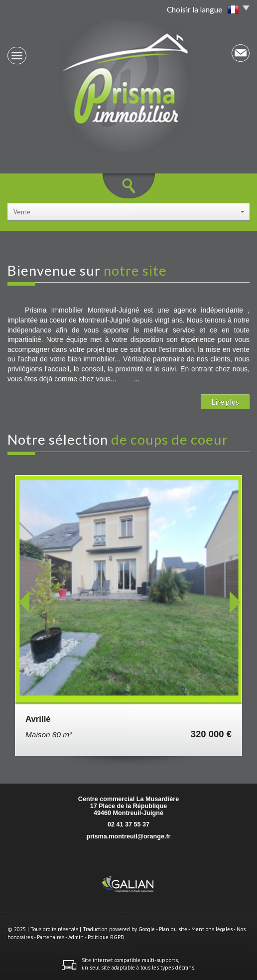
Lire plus (225, 402)
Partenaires (51, 937)
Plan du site (173, 929)
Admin (76, 937)
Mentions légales (212, 929)
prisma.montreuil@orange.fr (128, 836)
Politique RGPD (106, 937)
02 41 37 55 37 (128, 824)
